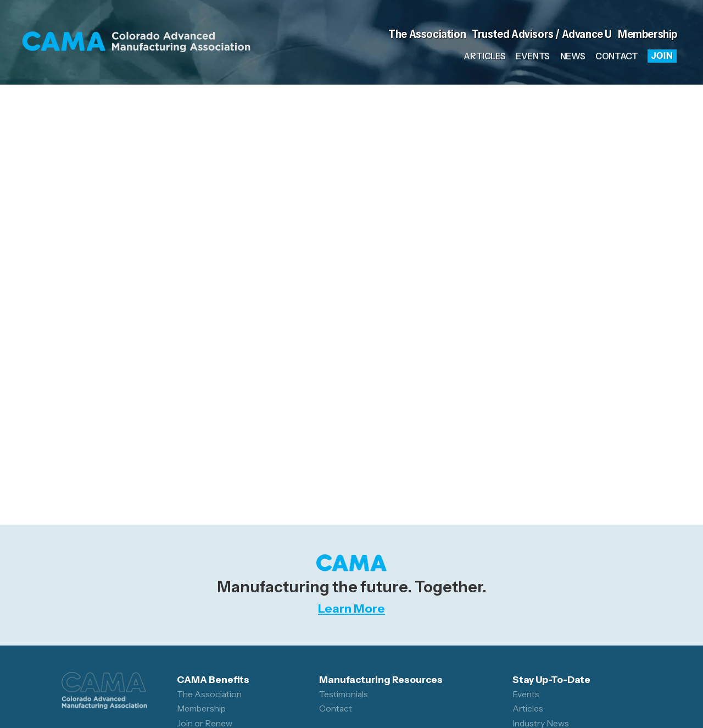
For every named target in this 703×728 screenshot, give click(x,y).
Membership (648, 34)
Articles (484, 56)
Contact (616, 56)
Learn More (351, 608)
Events (533, 56)
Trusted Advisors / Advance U (542, 34)
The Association (427, 34)
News (573, 56)
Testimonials (344, 694)
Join (662, 55)
